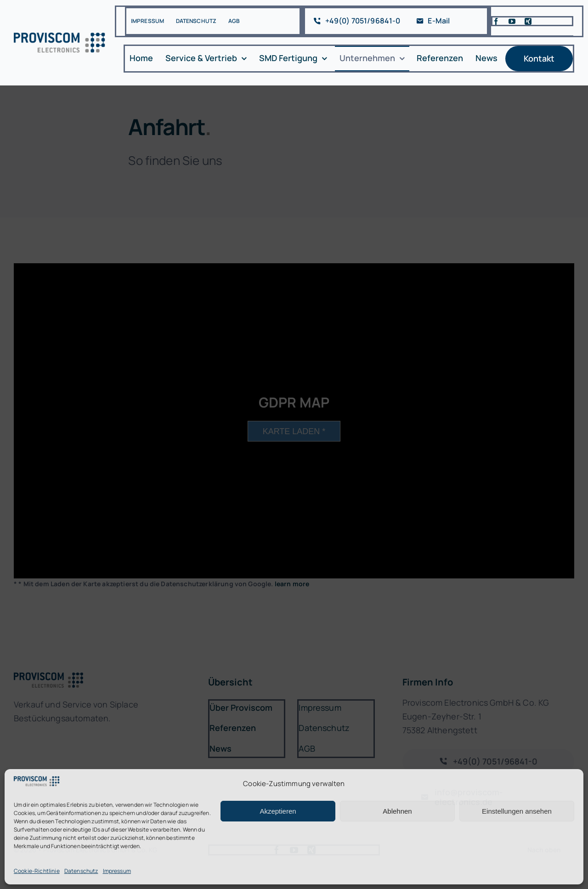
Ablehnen (397, 811)
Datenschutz (81, 871)
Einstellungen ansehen (517, 811)
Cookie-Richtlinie (37, 871)
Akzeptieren (278, 811)
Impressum (117, 871)
